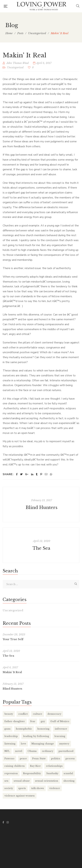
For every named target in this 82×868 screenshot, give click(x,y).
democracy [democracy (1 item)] (54, 714)
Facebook (3, 822)
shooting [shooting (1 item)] (69, 781)
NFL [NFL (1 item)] (7, 751)
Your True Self (13, 639)
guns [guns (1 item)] (7, 729)
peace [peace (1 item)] (23, 759)
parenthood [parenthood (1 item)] (66, 751)
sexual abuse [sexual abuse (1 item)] (22, 781)
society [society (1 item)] (9, 788)
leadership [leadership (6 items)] (11, 736)
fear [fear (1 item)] (33, 721)
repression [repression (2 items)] (11, 773)
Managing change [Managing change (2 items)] (43, 744)
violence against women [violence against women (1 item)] (20, 796)
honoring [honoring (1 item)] (43, 729)
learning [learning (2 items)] (60, 736)
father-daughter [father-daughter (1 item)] (15, 721)
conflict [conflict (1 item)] (23, 714)
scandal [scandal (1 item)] (68, 773)
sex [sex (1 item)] (6, 781)
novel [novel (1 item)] (19, 751)
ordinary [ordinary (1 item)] (48, 751)
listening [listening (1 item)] (10, 744)
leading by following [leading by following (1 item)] (36, 736)
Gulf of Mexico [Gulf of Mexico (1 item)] (60, 721)
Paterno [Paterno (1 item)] (9, 759)
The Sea (41, 548)
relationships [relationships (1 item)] (54, 766)
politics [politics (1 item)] (56, 759)
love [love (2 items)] (23, 744)
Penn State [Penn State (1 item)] (39, 759)
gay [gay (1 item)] (43, 721)
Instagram (8, 822)
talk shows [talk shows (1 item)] (38, 788)
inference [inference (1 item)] (61, 729)
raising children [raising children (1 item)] (15, 766)
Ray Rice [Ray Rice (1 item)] (35, 766)
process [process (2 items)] (70, 759)
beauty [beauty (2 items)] (9, 714)
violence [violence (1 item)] (55, 788)
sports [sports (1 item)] (22, 788)
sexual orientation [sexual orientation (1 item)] (47, 781)
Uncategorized (15, 67)
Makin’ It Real (12, 672)
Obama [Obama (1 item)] (32, 751)
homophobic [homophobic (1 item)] (24, 729)
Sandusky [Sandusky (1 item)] (52, 773)
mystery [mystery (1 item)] (64, 744)
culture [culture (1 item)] (38, 714)
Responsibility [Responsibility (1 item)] (32, 773)
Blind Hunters (42, 507)
